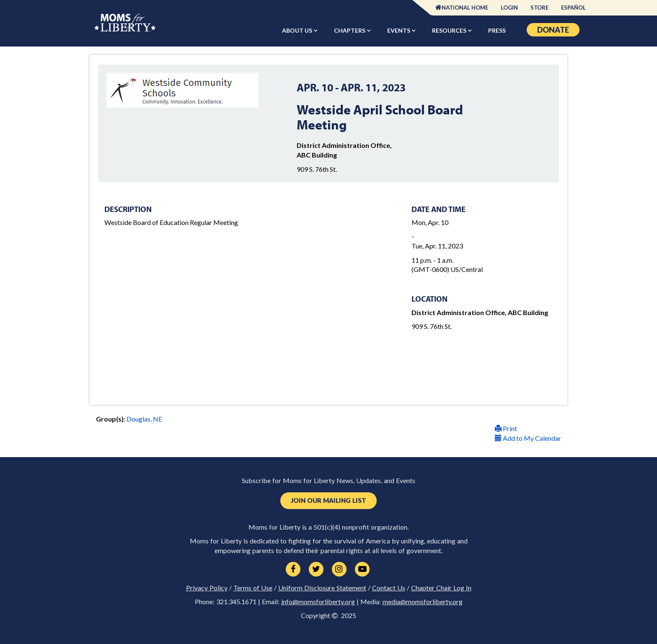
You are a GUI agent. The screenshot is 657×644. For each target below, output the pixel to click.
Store (539, 8)
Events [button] (399, 30)
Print (506, 428)
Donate (553, 30)
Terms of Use (253, 588)
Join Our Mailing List (328, 500)
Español (573, 8)
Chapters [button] (350, 30)
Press (497, 30)
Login (509, 8)
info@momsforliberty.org (318, 602)
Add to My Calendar (528, 438)
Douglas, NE (144, 419)
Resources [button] (450, 30)
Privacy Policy (207, 588)
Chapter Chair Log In (441, 588)
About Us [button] (298, 30)
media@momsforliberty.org (423, 602)
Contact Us (389, 588)
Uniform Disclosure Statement (322, 588)
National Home (465, 8)
